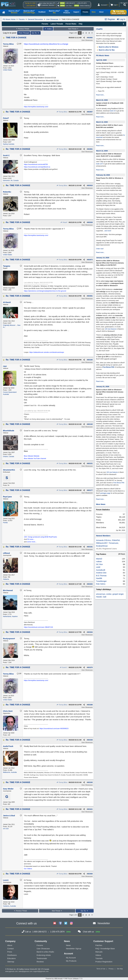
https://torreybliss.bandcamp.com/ (36, 107)
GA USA (6, 829)
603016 (90, 186)
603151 (90, 464)
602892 (90, 38)
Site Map (120, 969)
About (10, 945)
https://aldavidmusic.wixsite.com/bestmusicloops (47, 352)
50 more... (31, 539)
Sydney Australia (9, 144)
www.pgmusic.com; (12, 971)
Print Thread (24, 33)
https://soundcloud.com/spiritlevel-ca (37, 167)
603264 (90, 632)
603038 (90, 222)
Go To (36, 33)
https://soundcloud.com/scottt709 (36, 164)
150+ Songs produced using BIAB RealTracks (40, 537)
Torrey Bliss (62, 112)
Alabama (6, 579)
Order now (100, 249)
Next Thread (73, 29)
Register (110, 19)
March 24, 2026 (102, 100)
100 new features (111, 329)
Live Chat (69, 6)
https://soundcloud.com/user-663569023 (54, 728)
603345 (90, 782)
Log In (121, 19)
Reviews (40, 962)
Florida (5, 523)
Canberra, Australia (9, 906)
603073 (90, 260)
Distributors (12, 955)
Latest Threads (57, 24)
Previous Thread (22, 29)
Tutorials (99, 958)
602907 (90, 112)
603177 (90, 490)
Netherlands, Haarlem (10, 616)
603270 (90, 667)
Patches (99, 945)
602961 (90, 149)
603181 (90, 547)
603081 (90, 296)
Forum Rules (71, 24)
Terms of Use (101, 969)
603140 (90, 424)
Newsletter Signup (74, 949)
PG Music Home (9, 19)
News (68, 945)
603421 (90, 809)
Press (10, 952)
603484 (90, 874)
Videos (98, 955)
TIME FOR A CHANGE (16, 38)
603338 (90, 740)
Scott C (64, 667)
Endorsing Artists (44, 955)
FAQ (81, 24)
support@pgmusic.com (41, 971)
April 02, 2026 (101, 60)
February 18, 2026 (103, 175)
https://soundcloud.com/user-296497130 (38, 627)
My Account (71, 958)
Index (48, 29)
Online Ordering (85, 6)
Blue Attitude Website (32, 456)
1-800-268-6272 (70, 3)
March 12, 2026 (102, 122)
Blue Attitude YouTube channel (35, 458)
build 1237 (100, 164)
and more (108, 231)
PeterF (64, 222)
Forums (22, 19)
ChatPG (99, 29)
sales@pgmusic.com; (26, 971)
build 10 (112, 111)
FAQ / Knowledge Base (105, 949)
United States (7, 70)
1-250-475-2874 (82, 3)
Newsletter (104, 923)
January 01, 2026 (103, 387)
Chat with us (88, 932)
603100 (90, 360)
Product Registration (104, 962)
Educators (11, 958)
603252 (90, 584)
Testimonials (42, 958)
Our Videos (28, 869)
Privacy (111, 969)
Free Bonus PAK (108, 367)
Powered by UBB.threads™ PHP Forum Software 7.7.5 (64, 979)
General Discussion (35, 19)
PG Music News (103, 55)
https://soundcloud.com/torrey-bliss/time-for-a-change (46, 44)
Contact (10, 949)
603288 (90, 705)
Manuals (99, 952)
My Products (71, 961)
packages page (105, 493)
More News (101, 504)
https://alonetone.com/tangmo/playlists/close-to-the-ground (45, 291)
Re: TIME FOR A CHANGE (18, 112)
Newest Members (103, 536)
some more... (32, 542)
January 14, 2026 (103, 258)
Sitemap (11, 962)
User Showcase (52, 19)
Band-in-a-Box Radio (45, 952)
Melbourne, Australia (10, 772)
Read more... (100, 95)
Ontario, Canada (8, 457)
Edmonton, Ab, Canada (11, 181)
